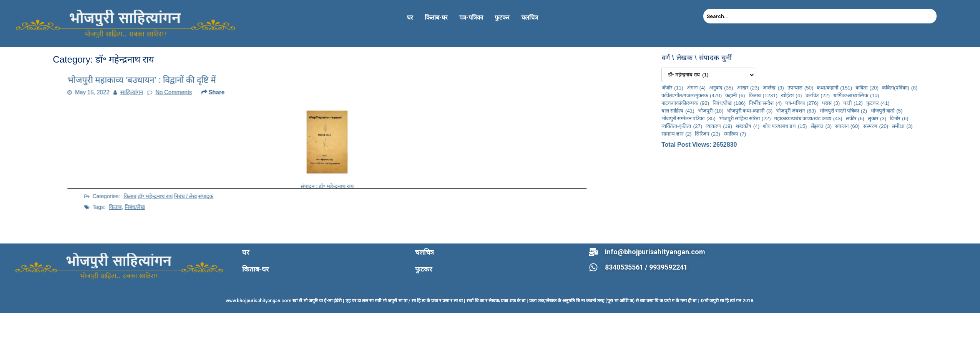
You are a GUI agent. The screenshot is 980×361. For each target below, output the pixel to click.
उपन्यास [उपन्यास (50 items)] (892, 88)
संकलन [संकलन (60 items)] (939, 126)
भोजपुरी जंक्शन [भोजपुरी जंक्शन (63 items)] (887, 111)
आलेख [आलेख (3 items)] (865, 88)
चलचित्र (530, 17)
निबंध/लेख (196, 192)
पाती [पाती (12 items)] (944, 103)
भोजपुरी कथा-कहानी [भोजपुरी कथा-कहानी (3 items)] (841, 111)
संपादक (245, 183)
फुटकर (502, 17)
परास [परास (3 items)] (922, 103)
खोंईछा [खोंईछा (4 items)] (883, 95)
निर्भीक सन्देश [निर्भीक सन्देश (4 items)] (857, 103)
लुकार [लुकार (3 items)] (968, 118)
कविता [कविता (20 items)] (958, 88)
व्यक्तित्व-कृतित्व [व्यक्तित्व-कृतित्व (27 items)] (773, 126)
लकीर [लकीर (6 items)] (946, 118)
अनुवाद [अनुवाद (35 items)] (813, 88)
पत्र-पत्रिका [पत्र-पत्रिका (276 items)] (893, 103)
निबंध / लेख (231, 183)
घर (410, 17)
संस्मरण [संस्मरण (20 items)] (967, 126)
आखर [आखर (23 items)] (839, 88)
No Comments (201, 97)
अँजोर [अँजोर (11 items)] (764, 88)
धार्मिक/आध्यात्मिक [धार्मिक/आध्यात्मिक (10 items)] (948, 95)
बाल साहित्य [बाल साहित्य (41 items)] (769, 111)
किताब (193, 183)
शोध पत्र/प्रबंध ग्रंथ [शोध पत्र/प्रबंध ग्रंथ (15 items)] (876, 126)
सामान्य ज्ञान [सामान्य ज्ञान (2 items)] (768, 134)
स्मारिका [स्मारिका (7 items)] (826, 134)
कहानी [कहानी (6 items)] (826, 95)
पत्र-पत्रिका (471, 17)
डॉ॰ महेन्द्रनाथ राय (211, 183)
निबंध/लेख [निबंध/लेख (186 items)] (821, 103)
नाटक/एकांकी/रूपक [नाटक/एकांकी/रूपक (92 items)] (777, 103)
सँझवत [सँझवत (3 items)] (912, 126)
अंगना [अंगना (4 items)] (787, 88)
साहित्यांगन (166, 97)
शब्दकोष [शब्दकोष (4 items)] (839, 126)
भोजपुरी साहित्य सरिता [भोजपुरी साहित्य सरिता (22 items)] (836, 118)
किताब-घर (436, 17)
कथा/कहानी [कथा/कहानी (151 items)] (926, 88)
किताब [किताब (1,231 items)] (854, 95)
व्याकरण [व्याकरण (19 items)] (810, 126)
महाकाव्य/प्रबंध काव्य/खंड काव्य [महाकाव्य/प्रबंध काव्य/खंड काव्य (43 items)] (899, 118)
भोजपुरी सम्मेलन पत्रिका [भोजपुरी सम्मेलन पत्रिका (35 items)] (780, 118)
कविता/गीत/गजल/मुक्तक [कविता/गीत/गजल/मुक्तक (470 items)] (783, 95)
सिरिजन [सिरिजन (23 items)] (799, 134)
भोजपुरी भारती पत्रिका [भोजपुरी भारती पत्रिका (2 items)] (935, 111)
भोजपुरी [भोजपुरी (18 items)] (802, 111)
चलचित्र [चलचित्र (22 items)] (909, 95)
